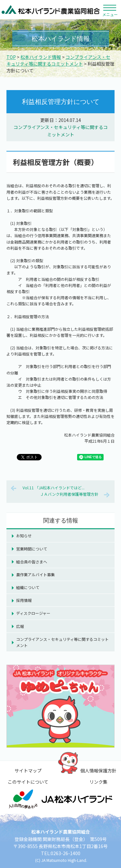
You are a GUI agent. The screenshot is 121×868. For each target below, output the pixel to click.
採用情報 (24, 600)
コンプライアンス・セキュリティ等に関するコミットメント (58, 60)
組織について (28, 587)
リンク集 (98, 782)
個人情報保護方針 (98, 771)
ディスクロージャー (33, 613)
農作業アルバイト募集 (35, 574)
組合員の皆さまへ (32, 562)
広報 (20, 626)
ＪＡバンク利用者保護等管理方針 (69, 494)
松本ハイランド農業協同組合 (51, 10)
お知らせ (24, 536)
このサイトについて (28, 782)
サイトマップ (28, 771)
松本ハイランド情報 (41, 57)
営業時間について (32, 549)
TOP (11, 57)
